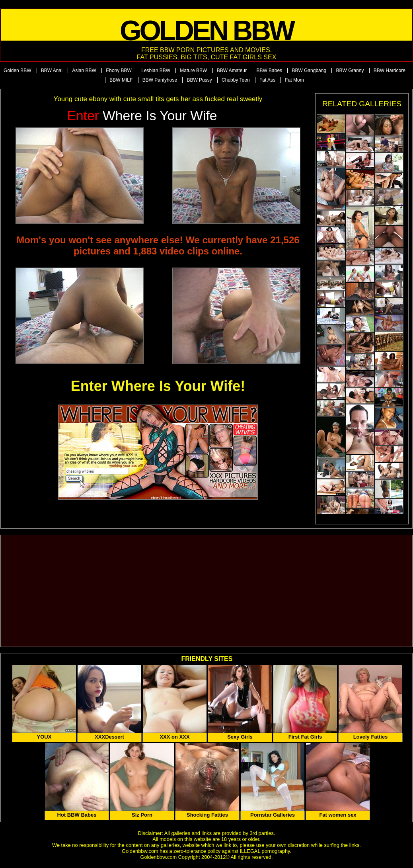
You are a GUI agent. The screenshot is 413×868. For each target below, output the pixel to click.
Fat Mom (294, 80)
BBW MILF (121, 80)
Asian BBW (84, 70)
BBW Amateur (232, 70)
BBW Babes (269, 70)
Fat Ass (267, 80)
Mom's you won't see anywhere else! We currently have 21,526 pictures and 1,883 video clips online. (158, 245)
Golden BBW (17, 70)
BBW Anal (52, 70)
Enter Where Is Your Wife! (158, 386)
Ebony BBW (119, 70)
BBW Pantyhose (160, 80)
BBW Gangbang (309, 70)
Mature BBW (193, 70)
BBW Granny (350, 70)
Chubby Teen (236, 80)
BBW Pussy (199, 80)
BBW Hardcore (390, 70)
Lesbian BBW (156, 70)
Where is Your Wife (142, 116)
